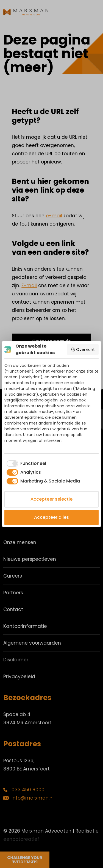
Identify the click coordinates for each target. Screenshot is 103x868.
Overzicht (83, 350)
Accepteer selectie (51, 499)
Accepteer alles (51, 517)
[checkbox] (25, 464)
